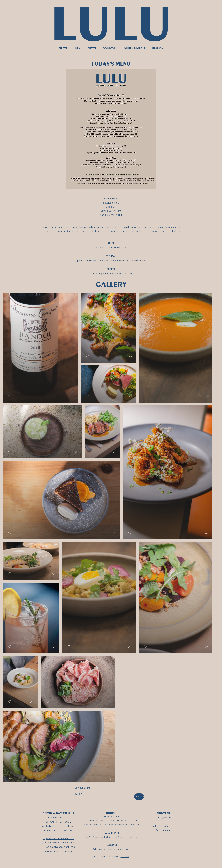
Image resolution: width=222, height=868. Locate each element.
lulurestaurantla (165, 830)
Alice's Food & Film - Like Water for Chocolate (115, 837)
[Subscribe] (139, 797)
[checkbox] (10, 396)
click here (125, 857)
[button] (72, 397)
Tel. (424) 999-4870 (163, 818)
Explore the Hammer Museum (58, 839)
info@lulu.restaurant (164, 826)
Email (78, 794)
